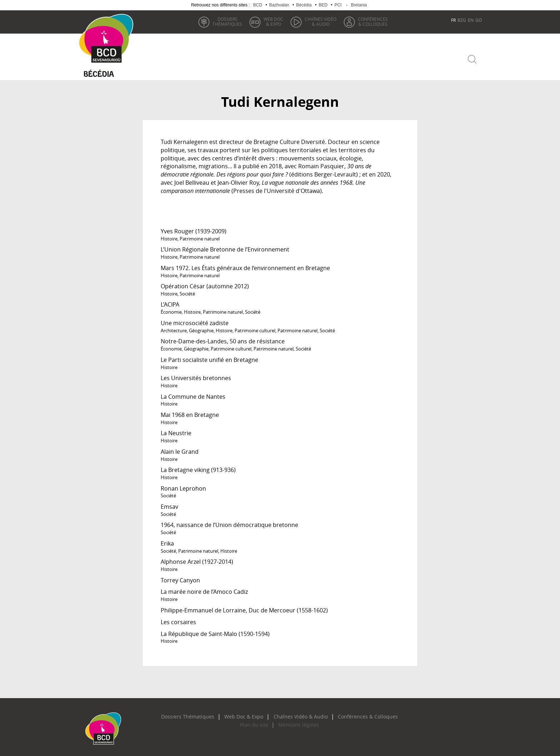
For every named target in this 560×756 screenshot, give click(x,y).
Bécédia (304, 5)
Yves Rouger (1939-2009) (194, 228)
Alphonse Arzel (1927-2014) (197, 559)
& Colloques (372, 21)
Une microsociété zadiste (195, 320)
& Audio (319, 21)
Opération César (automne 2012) (205, 283)
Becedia (104, 72)
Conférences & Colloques (354, 714)
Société (187, 291)
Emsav (169, 504)
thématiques (226, 21)
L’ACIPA (170, 302)
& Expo (272, 21)
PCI (338, 5)
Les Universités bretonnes (196, 375)
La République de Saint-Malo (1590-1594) (215, 631)
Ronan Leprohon (183, 485)
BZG (462, 20)
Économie (171, 309)
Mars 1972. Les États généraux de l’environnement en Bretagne (245, 265)
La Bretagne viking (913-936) (198, 467)
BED (323, 5)
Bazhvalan (279, 5)
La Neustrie (176, 430)
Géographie (201, 328)
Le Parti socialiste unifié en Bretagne (209, 357)
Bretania (359, 5)
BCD (258, 5)
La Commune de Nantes (193, 393)
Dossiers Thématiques (202, 714)
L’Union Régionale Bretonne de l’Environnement (225, 247)
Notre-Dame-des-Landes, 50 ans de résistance (223, 338)
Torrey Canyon (180, 577)
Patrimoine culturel (255, 328)
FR (453, 20)
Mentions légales (295, 722)
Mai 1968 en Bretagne (190, 412)
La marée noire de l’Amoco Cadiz (204, 589)
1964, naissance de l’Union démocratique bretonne (229, 522)
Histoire (169, 236)
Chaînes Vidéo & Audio (297, 714)
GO (479, 20)
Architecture (174, 328)
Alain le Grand (180, 449)
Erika (167, 541)
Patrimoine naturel (200, 236)
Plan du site (258, 722)
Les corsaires (178, 619)
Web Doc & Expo (249, 714)
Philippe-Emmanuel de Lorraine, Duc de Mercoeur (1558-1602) (244, 607)
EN (471, 20)
